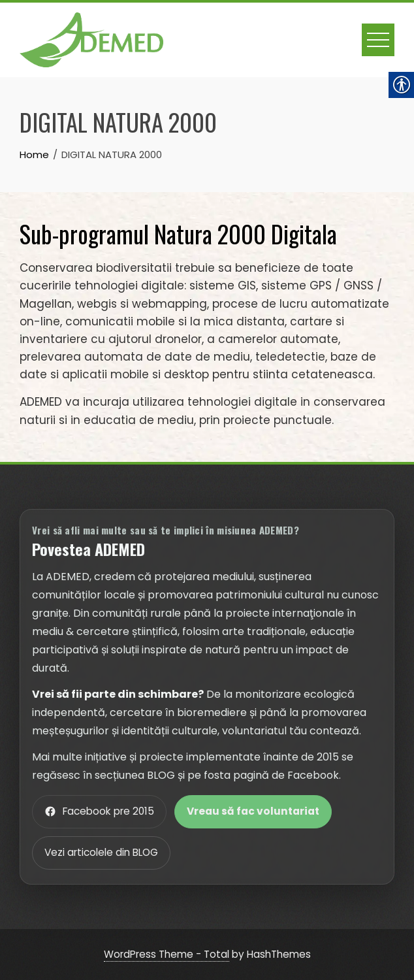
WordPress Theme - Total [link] (167, 954)
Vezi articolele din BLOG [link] (101, 852)
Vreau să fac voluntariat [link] (253, 811)
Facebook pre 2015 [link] (99, 811)
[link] (91, 39)
